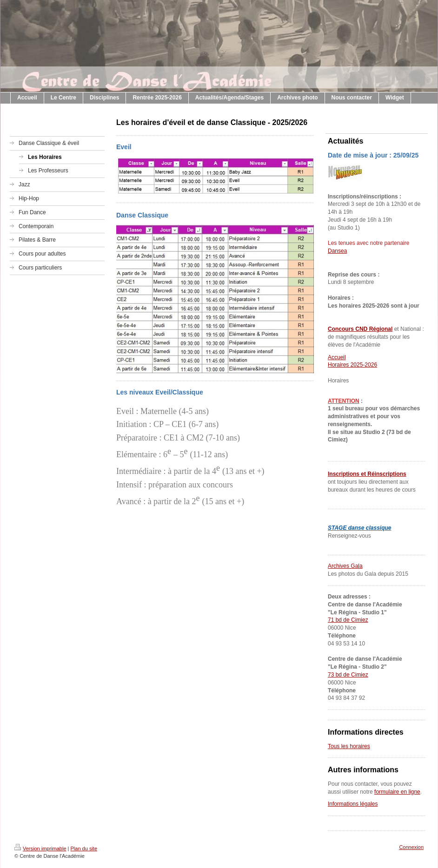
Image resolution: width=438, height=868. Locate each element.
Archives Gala (345, 566)
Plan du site (84, 848)
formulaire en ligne (397, 792)
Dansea (337, 251)
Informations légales (353, 804)
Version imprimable (40, 848)
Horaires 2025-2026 (352, 365)
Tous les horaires (349, 746)
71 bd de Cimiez (348, 620)
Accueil (337, 357)
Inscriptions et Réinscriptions (367, 474)
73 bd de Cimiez (348, 675)
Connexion (411, 847)
